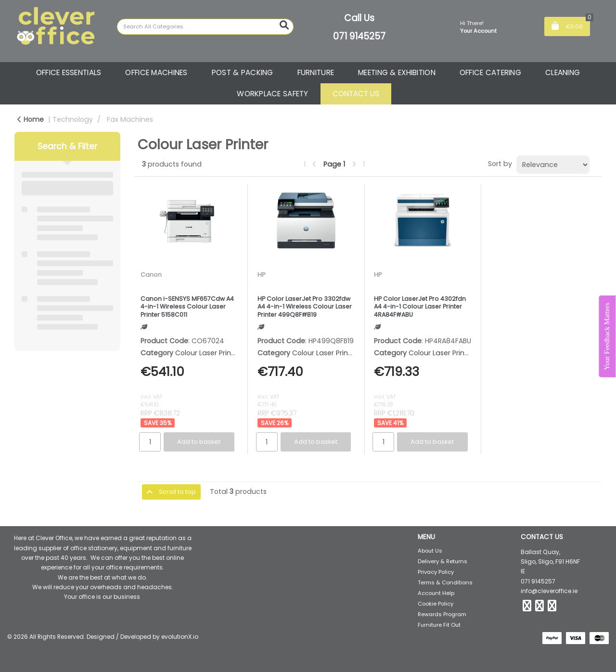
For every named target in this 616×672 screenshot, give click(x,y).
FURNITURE (316, 72)
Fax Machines (130, 119)
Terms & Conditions (445, 582)
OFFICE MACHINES (156, 72)
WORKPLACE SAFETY (273, 94)
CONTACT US (356, 94)
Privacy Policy (436, 572)
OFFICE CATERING (490, 72)
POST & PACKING (243, 72)
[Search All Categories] (205, 27)
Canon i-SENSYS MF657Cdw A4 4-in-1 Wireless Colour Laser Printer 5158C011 (187, 307)
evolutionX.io (180, 637)
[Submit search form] (284, 25)
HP (261, 275)
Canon (151, 275)
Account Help (436, 593)
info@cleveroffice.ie (549, 591)
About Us (430, 551)
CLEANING (563, 72)
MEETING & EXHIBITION (397, 72)
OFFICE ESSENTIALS (69, 72)
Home (31, 119)
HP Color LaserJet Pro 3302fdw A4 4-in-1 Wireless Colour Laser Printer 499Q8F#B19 (305, 307)
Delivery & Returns (443, 561)
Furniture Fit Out (439, 625)
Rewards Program (442, 614)
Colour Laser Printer (208, 353)
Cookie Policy (436, 604)
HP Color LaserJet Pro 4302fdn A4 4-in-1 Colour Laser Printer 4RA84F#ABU (420, 307)
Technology (73, 119)
